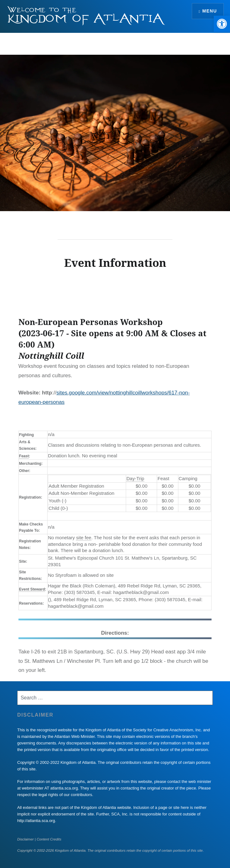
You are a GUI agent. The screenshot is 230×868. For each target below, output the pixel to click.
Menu (210, 11)
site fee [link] (84, 538)
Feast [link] (24, 456)
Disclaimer (26, 839)
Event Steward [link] (32, 589)
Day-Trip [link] (135, 478)
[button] (222, 24)
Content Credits (49, 839)
